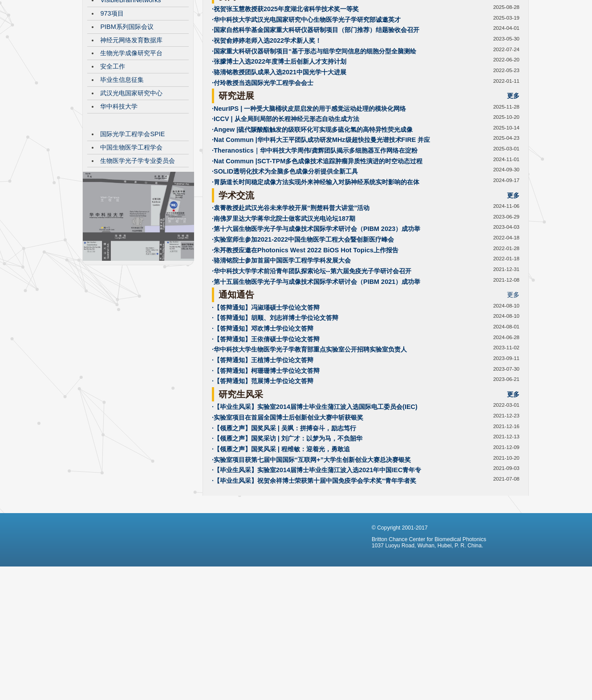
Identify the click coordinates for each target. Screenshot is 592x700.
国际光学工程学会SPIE (132, 201)
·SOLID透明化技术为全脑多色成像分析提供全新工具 (285, 238)
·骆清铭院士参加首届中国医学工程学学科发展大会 (281, 327)
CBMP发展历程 (122, 53)
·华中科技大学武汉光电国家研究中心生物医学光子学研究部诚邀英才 (306, 86)
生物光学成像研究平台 (131, 120)
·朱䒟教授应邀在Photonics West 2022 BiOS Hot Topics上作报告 (305, 317)
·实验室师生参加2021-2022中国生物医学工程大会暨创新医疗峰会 (303, 306)
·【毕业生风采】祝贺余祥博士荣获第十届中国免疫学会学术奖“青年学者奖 (314, 547)
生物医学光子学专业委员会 (138, 227)
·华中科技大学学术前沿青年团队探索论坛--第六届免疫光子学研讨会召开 (312, 338)
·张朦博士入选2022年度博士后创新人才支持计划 (279, 128)
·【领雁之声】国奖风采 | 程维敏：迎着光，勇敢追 (281, 516)
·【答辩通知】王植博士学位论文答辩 (263, 427)
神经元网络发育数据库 (131, 107)
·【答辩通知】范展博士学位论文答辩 (263, 448)
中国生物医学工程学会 (131, 214)
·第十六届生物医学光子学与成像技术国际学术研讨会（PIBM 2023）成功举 (316, 295)
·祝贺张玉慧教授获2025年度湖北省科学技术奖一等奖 (285, 76)
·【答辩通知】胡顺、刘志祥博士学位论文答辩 (275, 384)
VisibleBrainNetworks (130, 67)
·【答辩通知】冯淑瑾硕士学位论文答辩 (266, 374)
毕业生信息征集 (122, 146)
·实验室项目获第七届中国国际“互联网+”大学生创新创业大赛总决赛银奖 (311, 526)
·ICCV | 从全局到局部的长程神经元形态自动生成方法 (286, 186)
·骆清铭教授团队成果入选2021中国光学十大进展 (279, 139)
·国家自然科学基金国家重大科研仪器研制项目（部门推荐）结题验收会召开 (316, 97)
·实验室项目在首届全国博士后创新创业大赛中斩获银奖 (288, 484)
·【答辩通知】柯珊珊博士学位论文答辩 (266, 437)
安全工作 (113, 133)
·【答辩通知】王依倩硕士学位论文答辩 (266, 406)
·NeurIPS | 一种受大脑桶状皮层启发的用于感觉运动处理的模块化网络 (309, 175)
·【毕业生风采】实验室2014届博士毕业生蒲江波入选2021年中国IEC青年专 (316, 537)
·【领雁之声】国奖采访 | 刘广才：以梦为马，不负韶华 (287, 505)
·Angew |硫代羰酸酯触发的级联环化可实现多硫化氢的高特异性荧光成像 (312, 196)
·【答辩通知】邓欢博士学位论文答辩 (263, 395)
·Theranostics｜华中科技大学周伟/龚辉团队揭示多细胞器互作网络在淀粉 (315, 217)
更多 (513, 63)
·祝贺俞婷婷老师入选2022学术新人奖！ (267, 107)
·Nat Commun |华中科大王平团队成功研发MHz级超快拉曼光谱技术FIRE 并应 (321, 206)
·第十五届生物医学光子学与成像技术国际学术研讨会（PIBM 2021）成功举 (316, 348)
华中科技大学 (119, 173)
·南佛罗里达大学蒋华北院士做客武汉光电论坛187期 (284, 285)
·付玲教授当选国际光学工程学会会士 (263, 150)
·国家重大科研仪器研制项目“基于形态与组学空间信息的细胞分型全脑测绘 (314, 118)
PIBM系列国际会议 (127, 93)
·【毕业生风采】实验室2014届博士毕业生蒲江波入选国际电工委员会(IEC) (315, 473)
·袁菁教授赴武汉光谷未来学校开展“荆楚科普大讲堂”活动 (291, 275)
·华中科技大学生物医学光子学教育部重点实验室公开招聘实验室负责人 (309, 416)
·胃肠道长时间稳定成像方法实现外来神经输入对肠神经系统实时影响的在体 (316, 249)
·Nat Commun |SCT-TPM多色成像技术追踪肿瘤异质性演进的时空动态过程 (317, 228)
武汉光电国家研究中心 (131, 160)
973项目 (112, 80)
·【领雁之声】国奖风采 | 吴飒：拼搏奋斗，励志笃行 (284, 495)
